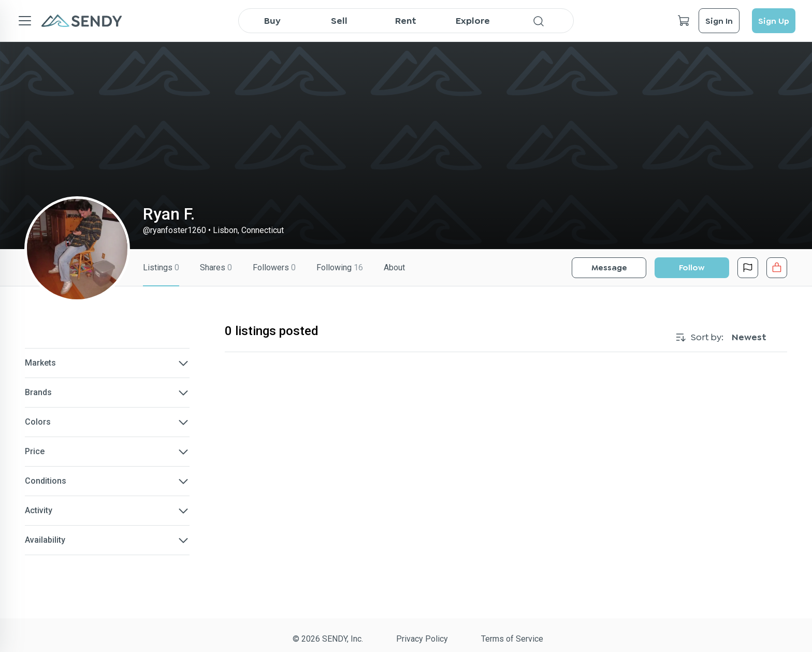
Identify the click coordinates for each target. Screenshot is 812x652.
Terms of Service (512, 639)
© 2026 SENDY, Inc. (328, 639)
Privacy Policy (422, 639)
